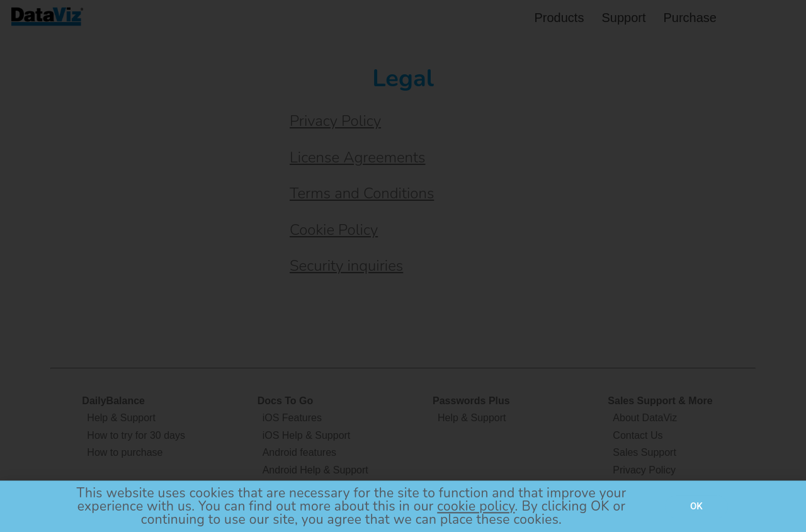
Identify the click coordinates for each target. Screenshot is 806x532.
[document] (403, 266)
